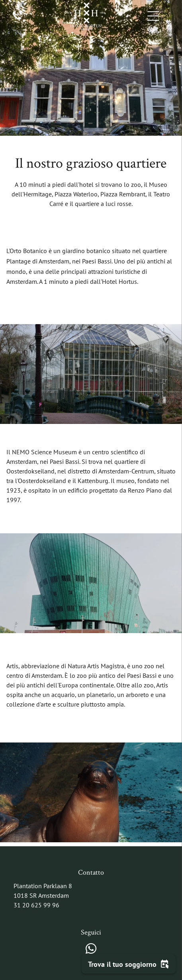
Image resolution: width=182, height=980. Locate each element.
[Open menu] (153, 16)
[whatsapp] (91, 950)
